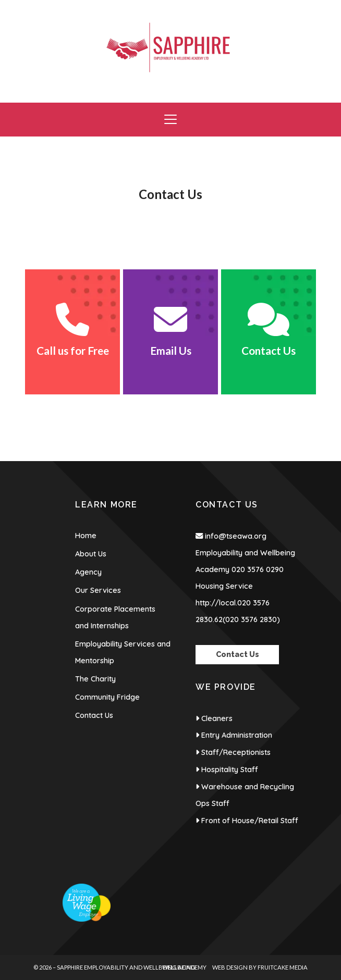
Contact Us (94, 715)
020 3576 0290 (258, 569)
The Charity (95, 679)
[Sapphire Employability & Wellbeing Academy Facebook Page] (283, 5)
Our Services (98, 590)
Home (86, 536)
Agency (88, 572)
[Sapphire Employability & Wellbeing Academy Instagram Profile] (305, 5)
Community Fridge (107, 697)
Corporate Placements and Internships (115, 617)
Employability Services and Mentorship (123, 652)
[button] (170, 120)
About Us (91, 554)
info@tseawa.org (236, 536)
